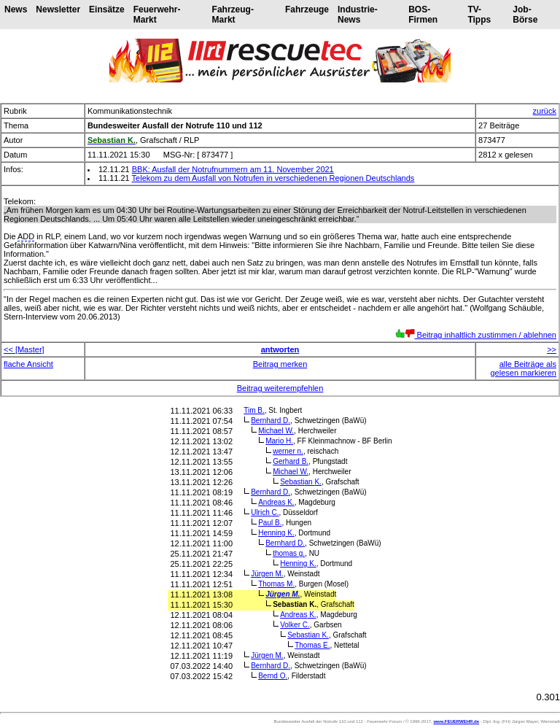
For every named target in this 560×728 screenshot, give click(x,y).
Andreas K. (276, 502)
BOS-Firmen (423, 15)
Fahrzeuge (307, 9)
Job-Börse (525, 15)
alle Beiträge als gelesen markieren (524, 368)
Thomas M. (276, 584)
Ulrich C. (265, 512)
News (16, 9)
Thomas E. (312, 645)
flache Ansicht (28, 364)
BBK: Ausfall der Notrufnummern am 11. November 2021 (233, 169)
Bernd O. (273, 676)
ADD (26, 236)
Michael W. (276, 431)
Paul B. (270, 523)
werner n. (288, 451)
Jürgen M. (267, 574)
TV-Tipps (479, 15)
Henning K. (276, 533)
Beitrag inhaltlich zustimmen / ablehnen (476, 335)
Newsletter (58, 9)
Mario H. (279, 441)
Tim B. (254, 410)
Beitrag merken (280, 364)
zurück (545, 111)
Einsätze (107, 9)
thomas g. (289, 553)
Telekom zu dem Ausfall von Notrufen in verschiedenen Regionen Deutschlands (273, 178)
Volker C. (295, 625)
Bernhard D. (271, 421)
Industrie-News (358, 15)
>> (552, 349)
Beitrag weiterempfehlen (280, 388)
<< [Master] (24, 349)
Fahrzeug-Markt (233, 15)
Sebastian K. (301, 482)
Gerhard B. (291, 461)
